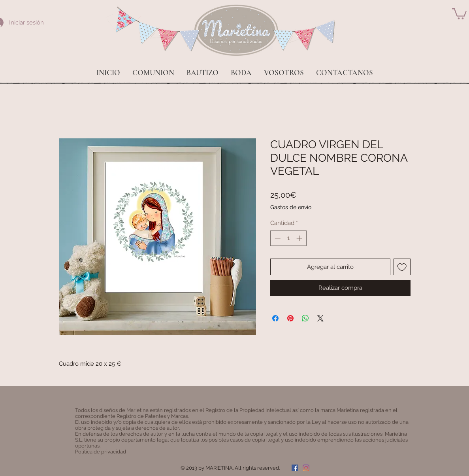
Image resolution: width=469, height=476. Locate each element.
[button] (459, 13)
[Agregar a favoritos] (402, 267)
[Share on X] (320, 318)
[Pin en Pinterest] (290, 318)
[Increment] (300, 238)
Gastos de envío (291, 207)
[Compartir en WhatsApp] (305, 318)
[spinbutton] (288, 238)
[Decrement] (277, 238)
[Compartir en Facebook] (275, 318)
